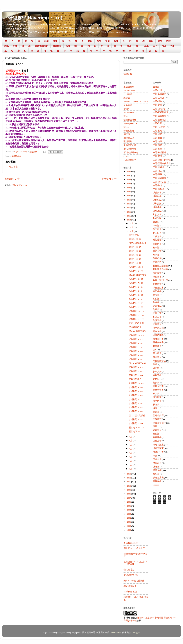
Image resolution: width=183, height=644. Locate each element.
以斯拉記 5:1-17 (136, 403)
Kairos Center (129, 90)
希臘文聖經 (129, 131)
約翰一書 (157, 313)
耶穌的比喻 (158, 335)
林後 (55, 41)
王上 (146, 46)
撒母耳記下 (158, 448)
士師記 (156, 87)
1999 (129, 530)
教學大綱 (157, 372)
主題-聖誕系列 (160, 167)
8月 (131, 441)
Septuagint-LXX (130, 123)
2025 (129, 176)
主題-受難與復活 (161, 112)
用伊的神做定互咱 (137, 243)
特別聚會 (157, 346)
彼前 (151, 41)
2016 (129, 212)
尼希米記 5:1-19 (136, 355)
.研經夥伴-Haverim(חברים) (35, 18)
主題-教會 (158, 138)
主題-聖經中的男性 (162, 163)
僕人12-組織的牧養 (138, 275)
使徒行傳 (157, 258)
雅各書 (156, 405)
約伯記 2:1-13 (135, 259)
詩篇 (155, 426)
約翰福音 (157, 324)
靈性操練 (157, 481)
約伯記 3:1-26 (135, 255)
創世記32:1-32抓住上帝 (134, 548)
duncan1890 (116, 632)
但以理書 (157, 240)
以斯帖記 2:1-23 (136, 303)
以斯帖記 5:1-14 (136, 291)
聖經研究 (157, 419)
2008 (129, 494)
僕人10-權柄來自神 (138, 363)
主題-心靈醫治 (160, 94)
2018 (129, 204)
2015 (129, 216)
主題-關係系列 (160, 189)
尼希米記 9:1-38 (136, 339)
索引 (68, 46)
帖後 (99, 41)
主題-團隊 (158, 174)
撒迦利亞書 (158, 452)
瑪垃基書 (157, 441)
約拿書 (156, 302)
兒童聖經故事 (130, 160)
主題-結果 (158, 149)
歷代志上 (157, 459)
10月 (132, 231)
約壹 (169, 41)
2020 (129, 196)
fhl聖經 (127, 134)
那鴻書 (156, 255)
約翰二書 (157, 317)
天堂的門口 (134, 235)
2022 (129, 188)
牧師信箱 (57, 46)
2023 (129, 184)
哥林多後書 (158, 342)
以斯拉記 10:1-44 (136, 383)
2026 (129, 172)
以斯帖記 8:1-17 (136, 279)
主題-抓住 (158, 101)
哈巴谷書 (157, 291)
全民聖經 (128, 105)
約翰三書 (157, 320)
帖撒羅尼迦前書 (160, 266)
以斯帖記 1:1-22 (136, 307)
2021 (129, 192)
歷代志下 (157, 463)
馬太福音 (157, 353)
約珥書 (156, 309)
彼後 (160, 41)
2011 (129, 482)
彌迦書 (156, 467)
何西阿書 (157, 244)
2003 (129, 514)
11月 (131, 227)
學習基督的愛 (135, 327)
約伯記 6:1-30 (135, 239)
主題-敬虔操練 (160, 152)
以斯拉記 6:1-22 (136, 400)
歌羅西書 (157, 437)
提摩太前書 (158, 386)
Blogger (136, 632)
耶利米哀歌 (158, 328)
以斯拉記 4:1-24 (136, 407)
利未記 (156, 248)
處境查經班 (129, 87)
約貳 (7, 46)
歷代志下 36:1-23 (136, 428)
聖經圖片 (128, 142)
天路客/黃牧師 (42, 46)
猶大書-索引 (129, 570)
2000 (129, 526)
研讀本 (127, 109)
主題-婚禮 (158, 134)
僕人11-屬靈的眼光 (138, 331)
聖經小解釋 (158, 416)
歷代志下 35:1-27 (136, 432)
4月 (131, 457)
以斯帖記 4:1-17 (136, 295)
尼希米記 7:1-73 (136, 347)
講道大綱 (157, 470)
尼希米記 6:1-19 (136, 351)
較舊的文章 (109, 179)
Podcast (156, 485)
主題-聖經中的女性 (162, 160)
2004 (129, 510)
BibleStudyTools (130, 112)
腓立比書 (157, 397)
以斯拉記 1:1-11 (136, 423)
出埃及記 (157, 211)
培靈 (155, 364)
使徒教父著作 (130, 120)
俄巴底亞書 (158, 288)
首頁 (61, 179)
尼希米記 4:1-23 (136, 359)
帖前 (90, 41)
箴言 (155, 456)
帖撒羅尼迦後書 (160, 269)
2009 (129, 490)
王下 (155, 46)
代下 (172, 46)
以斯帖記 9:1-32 (136, 271)
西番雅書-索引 (130, 592)
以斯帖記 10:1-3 (136, 267)
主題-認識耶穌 (160, 178)
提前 (108, 41)
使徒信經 (157, 262)
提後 (116, 41)
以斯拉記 (157, 204)
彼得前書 (157, 273)
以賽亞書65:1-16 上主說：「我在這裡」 (135, 563)
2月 (131, 465)
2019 (129, 200)
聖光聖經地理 (130, 149)
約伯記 (156, 299)
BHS (126, 116)
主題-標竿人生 (160, 182)
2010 (129, 486)
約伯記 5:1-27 (135, 247)
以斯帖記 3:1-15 (136, 299)
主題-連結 (158, 142)
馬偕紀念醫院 (159, 361)
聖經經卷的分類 (131, 575)
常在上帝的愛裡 (136, 323)
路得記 (156, 434)
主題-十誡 (158, 90)
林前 (47, 41)
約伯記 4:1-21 (135, 251)
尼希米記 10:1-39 (136, 335)
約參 (15, 46)
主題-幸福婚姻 (160, 116)
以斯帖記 (16, 156)
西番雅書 (157, 237)
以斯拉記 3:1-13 (136, 411)
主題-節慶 (158, 156)
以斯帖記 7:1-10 (136, 283)
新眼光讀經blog (131, 152)
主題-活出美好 (160, 127)
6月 (131, 449)
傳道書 (156, 412)
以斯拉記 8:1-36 (136, 391)
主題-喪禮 (158, 145)
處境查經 (157, 375)
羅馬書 (156, 474)
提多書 (156, 383)
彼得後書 (157, 277)
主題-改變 (158, 105)
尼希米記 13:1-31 (136, 311)
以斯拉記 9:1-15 (136, 387)
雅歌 (155, 408)
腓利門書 (157, 401)
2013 (129, 474)
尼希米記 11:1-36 (136, 319)
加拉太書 (157, 215)
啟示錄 (156, 368)
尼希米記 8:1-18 (136, 343)
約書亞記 (157, 306)
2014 (129, 220)
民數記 (156, 222)
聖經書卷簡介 (159, 423)
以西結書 (157, 196)
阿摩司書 (157, 284)
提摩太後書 (158, 390)
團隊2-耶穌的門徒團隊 (134, 581)
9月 (131, 437)
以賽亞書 (157, 207)
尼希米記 (157, 218)
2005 (129, 506)
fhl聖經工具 (129, 138)
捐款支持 (128, 74)
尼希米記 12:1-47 (136, 315)
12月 (132, 223)
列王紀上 (157, 229)
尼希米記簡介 (135, 379)
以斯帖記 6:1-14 (136, 287)
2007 (129, 498)
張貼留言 (14, 167)
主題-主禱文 (159, 98)
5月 (131, 453)
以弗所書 (157, 193)
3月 (131, 461)
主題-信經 (158, 123)
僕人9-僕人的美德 (137, 416)
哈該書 (156, 295)
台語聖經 (128, 94)
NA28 (126, 127)
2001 (129, 522)
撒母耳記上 (158, 445)
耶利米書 (157, 331)
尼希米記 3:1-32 (136, 367)
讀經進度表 (158, 478)
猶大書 (156, 394)
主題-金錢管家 (160, 120)
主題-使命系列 (160, 109)
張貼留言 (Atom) (20, 185)
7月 (131, 445)
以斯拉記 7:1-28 (136, 395)
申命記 (156, 226)
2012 (129, 478)
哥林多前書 (158, 339)
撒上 (129, 46)
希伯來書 (157, 251)
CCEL (126, 156)
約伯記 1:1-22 (135, 263)
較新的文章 (13, 179)
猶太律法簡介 (130, 586)
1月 (131, 469)
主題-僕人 (158, 171)
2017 (129, 208)
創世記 (156, 379)
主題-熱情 (158, 185)
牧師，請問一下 (160, 280)
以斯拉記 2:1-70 (136, 419)
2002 (129, 518)
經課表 (127, 98)
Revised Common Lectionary (136, 101)
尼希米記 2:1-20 (136, 371)
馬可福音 (157, 357)
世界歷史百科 (130, 145)
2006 (129, 502)
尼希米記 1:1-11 (136, 375)
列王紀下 (157, 233)
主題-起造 (158, 131)
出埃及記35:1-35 (131, 543)
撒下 (138, 46)
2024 (129, 180)
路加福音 (157, 430)
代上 (164, 46)
